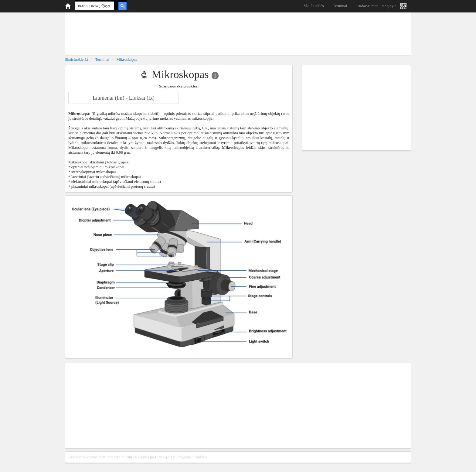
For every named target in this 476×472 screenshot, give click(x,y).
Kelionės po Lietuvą (151, 457)
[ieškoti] (94, 6)
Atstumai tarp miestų (116, 457)
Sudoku (201, 457)
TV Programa (181, 457)
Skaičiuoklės (314, 6)
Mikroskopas (127, 59)
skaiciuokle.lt (76, 59)
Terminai (340, 6)
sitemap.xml (398, 457)
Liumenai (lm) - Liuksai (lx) (124, 98)
